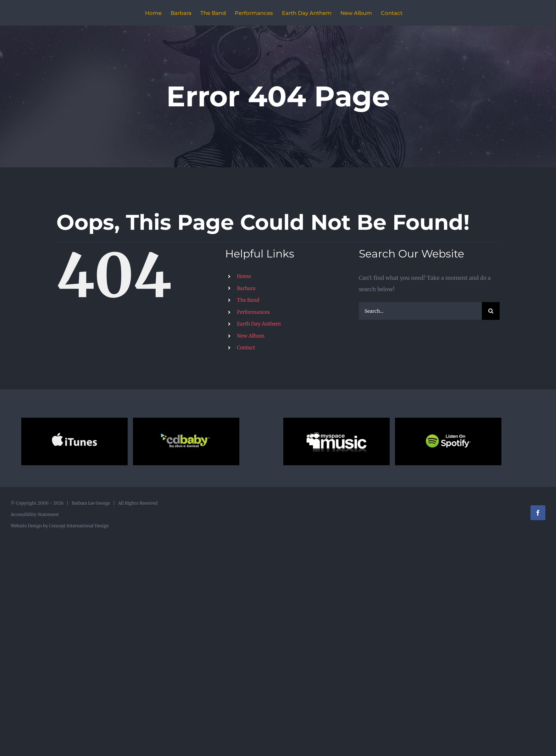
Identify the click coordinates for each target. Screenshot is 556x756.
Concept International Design (78, 526)
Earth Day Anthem (259, 324)
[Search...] (420, 311)
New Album (251, 336)
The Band (248, 300)
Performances (253, 312)
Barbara (246, 288)
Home (244, 276)
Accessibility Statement (35, 514)
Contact (246, 348)
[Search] (491, 311)
